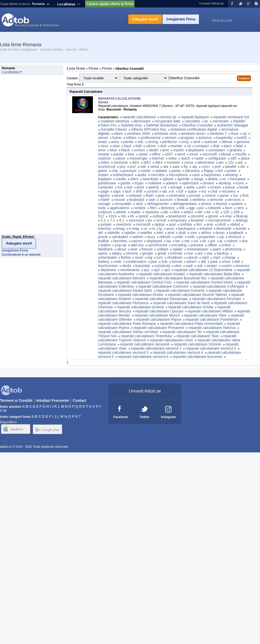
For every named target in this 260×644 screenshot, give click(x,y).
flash (150, 195)
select (188, 212)
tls (204, 241)
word (181, 154)
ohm (178, 266)
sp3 (167, 270)
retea (172, 158)
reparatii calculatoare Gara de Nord (181, 303)
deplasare (196, 150)
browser (197, 220)
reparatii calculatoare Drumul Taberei (197, 295)
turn (160, 257)
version (170, 138)
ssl (196, 241)
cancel (192, 257)
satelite (130, 233)
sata (176, 167)
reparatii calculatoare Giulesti (141, 307)
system (237, 204)
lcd (120, 187)
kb (132, 216)
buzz (151, 237)
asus (170, 229)
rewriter (177, 146)
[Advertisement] (21, 156)
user (152, 200)
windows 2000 (139, 133)
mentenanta (130, 270)
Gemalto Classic (114, 129)
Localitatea (66, 4)
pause (230, 187)
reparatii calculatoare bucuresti (198, 357)
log (150, 257)
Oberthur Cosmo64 (197, 125)
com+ (206, 167)
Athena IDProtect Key (149, 129)
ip (221, 241)
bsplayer (105, 179)
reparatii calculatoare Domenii (180, 290)
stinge (199, 179)
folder (105, 200)
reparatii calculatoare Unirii (171, 340)
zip (222, 237)
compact (202, 146)
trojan (139, 183)
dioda (127, 266)
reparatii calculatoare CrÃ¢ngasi (218, 286)
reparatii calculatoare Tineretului (146, 336)
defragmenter (158, 204)
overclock (124, 224)
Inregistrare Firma (181, 19)
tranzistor (143, 266)
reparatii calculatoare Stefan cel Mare (128, 332)
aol (200, 253)
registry (104, 195)
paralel (231, 167)
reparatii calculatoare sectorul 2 (211, 348)
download (150, 179)
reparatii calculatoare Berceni (121, 278)
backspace (187, 229)
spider (178, 249)
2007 (169, 154)
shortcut (235, 237)
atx (221, 162)
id (165, 187)
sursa (189, 162)
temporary (178, 220)
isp (169, 241)
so (224, 179)
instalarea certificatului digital (194, 129)
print (202, 187)
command (177, 195)
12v (231, 162)
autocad (211, 142)
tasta (190, 187)
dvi (243, 167)
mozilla (241, 154)
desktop (225, 183)
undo (179, 237)
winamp (232, 175)
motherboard (123, 175)
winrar (119, 195)
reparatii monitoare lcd (231, 117)
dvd (163, 146)
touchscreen (108, 266)
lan (178, 241)
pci (202, 208)
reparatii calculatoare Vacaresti (145, 344)
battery (104, 262)
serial (154, 167)
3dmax (227, 142)
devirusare (142, 121)
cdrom (151, 146)
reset (139, 257)
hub (164, 262)
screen (139, 150)
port (218, 167)
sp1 (147, 270)
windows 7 (218, 133)
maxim (178, 150)
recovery (229, 191)
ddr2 (147, 162)
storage (104, 204)
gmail (162, 253)
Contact (79, 400)
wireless (199, 200)
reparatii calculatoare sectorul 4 (178, 352)
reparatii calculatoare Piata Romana (127, 324)
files (153, 208)
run (235, 195)
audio (142, 175)
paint (217, 249)
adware (172, 183)
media (121, 179)
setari (143, 154)
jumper (106, 224)
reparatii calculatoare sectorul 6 (143, 357)
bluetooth (224, 229)
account (166, 200)
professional (151, 138)
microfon (158, 175)
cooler (146, 171)
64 (209, 212)
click (176, 212)
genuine (243, 142)
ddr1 (136, 162)
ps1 (123, 167)
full (181, 191)
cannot (137, 241)
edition (131, 138)
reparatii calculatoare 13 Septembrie (203, 270)
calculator (192, 121)
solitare (163, 249)
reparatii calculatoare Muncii (157, 315)
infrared (206, 229)
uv (145, 229)
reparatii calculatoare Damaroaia (161, 299)
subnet (232, 241)
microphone (178, 175)
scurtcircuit (107, 167)
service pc (168, 117)
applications (120, 208)
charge (230, 257)
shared (221, 204)
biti (200, 212)
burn (229, 208)
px (150, 220)
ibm (199, 224)
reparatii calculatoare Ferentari (217, 299)
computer (106, 187)
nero (240, 208)
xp (245, 133)
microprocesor (220, 220)
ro (153, 229)
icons (240, 183)
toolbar (104, 241)
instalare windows (115, 121)
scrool (161, 220)
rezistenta (162, 266)
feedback (105, 249)
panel (224, 195)
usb (143, 167)
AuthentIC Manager (233, 125)
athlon (206, 233)
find (245, 195)
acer (172, 224)
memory (105, 229)
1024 (112, 216)
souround (136, 220)
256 (237, 212)
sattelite (113, 233)
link (182, 208)
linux (235, 133)
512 (101, 216)
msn (190, 253)
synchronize (158, 245)
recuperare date (168, 121)
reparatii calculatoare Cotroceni (163, 286)
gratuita (236, 150)
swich (185, 158)
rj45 (233, 158)
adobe (121, 212)
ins (204, 191)
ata (166, 167)
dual (182, 233)
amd (171, 233)
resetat (104, 154)
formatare (238, 179)
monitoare (221, 121)
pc (206, 121)
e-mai (227, 216)
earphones (212, 175)
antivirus (205, 138)
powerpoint (177, 216)
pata (214, 262)
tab (164, 191)
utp (194, 167)
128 (226, 212)
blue (113, 150)
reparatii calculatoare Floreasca (123, 303)
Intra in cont (222, 21)
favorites (120, 241)
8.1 (122, 220)
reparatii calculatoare (139, 117)
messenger (139, 158)
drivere (209, 183)
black (125, 150)
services (234, 200)
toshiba (186, 224)
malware (155, 183)
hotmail (176, 253)
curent (226, 266)
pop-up (121, 245)
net (187, 241)
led (220, 171)
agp (192, 208)
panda (128, 142)
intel (160, 233)
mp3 (205, 257)
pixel (140, 187)
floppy (209, 171)
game (103, 171)
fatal (239, 146)
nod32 (242, 138)
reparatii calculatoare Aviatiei (162, 274)
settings (242, 220)
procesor (129, 171)
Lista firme (76, 68)
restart (103, 175)
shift (139, 191)
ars (240, 162)
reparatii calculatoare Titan (198, 336)
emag (120, 229)
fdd (237, 262)
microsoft (210, 154)
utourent (197, 216)
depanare (108, 270)
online (226, 245)
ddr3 (159, 162)
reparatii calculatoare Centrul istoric (205, 282)
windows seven (193, 133)
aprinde (184, 179)
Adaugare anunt (145, 19)
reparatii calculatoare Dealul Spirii (125, 290)
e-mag (134, 229)
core (193, 233)
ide (166, 212)
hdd (139, 146)
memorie (121, 162)
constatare (217, 150)
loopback (236, 233)
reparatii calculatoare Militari (210, 311)
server (103, 138)
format (177, 262)
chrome (132, 253)
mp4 (217, 257)
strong (153, 142)
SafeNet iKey (131, 125)
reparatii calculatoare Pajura (159, 319)
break (244, 187)
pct (213, 241)
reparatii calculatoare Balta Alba (215, 274)
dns (245, 241)
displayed (154, 241)
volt (200, 266)
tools (102, 208)
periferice (170, 142)
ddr (203, 262)
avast (102, 142)
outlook (158, 216)
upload (168, 179)
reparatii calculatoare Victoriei (198, 344)
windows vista (165, 133)
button (106, 245)
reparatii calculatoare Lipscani (159, 311)
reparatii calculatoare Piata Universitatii (191, 324)
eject (228, 146)
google (148, 253)
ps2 (133, 167)
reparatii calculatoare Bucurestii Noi (178, 278)
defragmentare (185, 204)
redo (191, 237)
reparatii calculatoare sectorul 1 (156, 348)
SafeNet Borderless (162, 125)
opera (103, 253)
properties (207, 237)
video (105, 162)
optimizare (191, 183)
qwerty (154, 187)
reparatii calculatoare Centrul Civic (144, 282)
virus (105, 146)
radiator (161, 171)
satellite (146, 233)
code (117, 262)
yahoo (120, 158)
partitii (125, 183)
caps (117, 191)
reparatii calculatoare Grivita (191, 307)
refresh (165, 237)
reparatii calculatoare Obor (205, 315)
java (161, 195)
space (192, 191)
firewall (182, 200)
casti (196, 175)
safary (117, 253)
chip (115, 171)
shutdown (175, 257)
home (117, 138)
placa (245, 158)
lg (161, 229)
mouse (120, 200)
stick (139, 204)
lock (128, 191)
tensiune (243, 266)
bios (131, 154)
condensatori (136, 262)
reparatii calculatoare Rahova (212, 328)
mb (123, 216)
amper (212, 266)
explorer (105, 158)
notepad (135, 195)
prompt (195, 195)
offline (212, 245)
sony (185, 142)
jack (154, 262)
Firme (94, 68)
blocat (226, 154)
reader (136, 212)
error (102, 150)
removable (123, 204)
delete (213, 179)
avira (115, 142)
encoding (179, 245)
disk (216, 146)
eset (134, 249)
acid (197, 142)
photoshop (233, 249)
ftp (186, 167)
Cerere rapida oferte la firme (110, 4)
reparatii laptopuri (195, 117)
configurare (217, 158)
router (199, 158)
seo (210, 253)
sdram (191, 262)
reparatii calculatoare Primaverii (159, 328)
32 (217, 212)
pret (166, 150)
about (122, 249)
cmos (226, 262)
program (187, 138)
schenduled (107, 257)
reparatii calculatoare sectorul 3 (123, 352)
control (152, 191)
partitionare (107, 183)
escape (176, 187)
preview (197, 245)
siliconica (192, 171)
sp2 (157, 270)
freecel (147, 249)
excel (194, 154)
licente (241, 229)
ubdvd (235, 224)
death (154, 150)
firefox (126, 257)
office (156, 154)
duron (220, 233)
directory (168, 208)
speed (143, 216)
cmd (214, 191)
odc (141, 142)
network (214, 208)
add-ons (137, 245)
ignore (213, 216)
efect (134, 179)
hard (128, 146)
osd (129, 187)
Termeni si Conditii (16, 400)
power (232, 171)
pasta (176, 171)
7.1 (112, 220)
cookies (140, 208)
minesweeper (198, 249)
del (101, 233)
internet (158, 158)
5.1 (103, 220)
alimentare (206, 162)
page (105, 191)
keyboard (137, 200)
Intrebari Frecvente (53, 400)
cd (189, 146)
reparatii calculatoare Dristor (141, 295)
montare (173, 162)
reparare (152, 212)
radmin (138, 237)
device (206, 204)
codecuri (105, 212)
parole (119, 154)
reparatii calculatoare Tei (182, 332)
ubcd (222, 224)
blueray (242, 216)
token (118, 133)
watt (189, 266)
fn (173, 191)
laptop (160, 224)
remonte (216, 200)
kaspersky (224, 138)
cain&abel (120, 237)
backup (223, 253)
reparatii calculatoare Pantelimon (212, 319)
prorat (103, 237)
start (116, 146)
